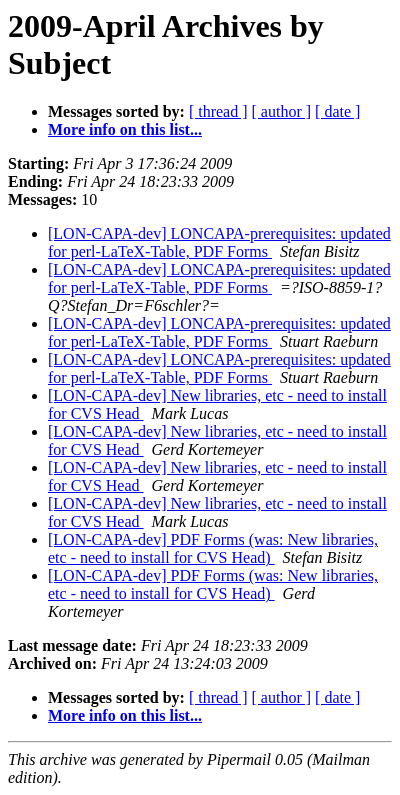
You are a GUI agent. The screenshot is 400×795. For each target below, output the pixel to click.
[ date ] (337, 111)
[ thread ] (218, 111)
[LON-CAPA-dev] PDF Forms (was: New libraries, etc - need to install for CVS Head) (213, 548)
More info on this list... (125, 129)
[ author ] (282, 111)
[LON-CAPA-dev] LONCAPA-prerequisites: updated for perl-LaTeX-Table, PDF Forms (219, 242)
